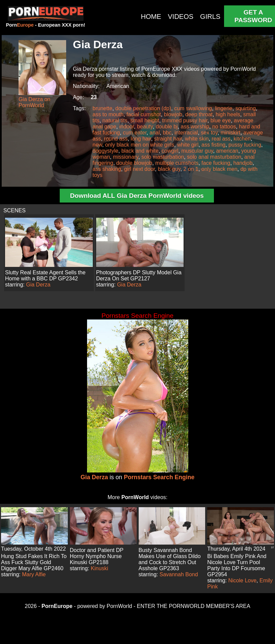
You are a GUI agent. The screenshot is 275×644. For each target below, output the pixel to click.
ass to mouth (108, 114)
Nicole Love (243, 580)
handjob (243, 163)
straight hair (168, 139)
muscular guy (197, 151)
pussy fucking (245, 145)
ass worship (195, 127)
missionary (126, 157)
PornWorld (135, 497)
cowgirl (170, 151)
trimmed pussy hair (185, 120)
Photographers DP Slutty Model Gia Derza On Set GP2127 (139, 275)
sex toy (209, 133)
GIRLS (210, 17)
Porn (20, 25)
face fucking (216, 163)
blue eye (221, 120)
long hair (141, 139)
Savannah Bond (179, 574)
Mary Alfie (34, 574)
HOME (151, 17)
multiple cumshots (177, 163)
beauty (145, 127)
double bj (167, 127)
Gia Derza (38, 285)
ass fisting (213, 145)
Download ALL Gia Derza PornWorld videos (137, 196)
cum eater (135, 133)
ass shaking (107, 169)
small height (145, 120)
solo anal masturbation (214, 157)
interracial (186, 133)
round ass (116, 139)
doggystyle (105, 151)
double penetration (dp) (143, 108)
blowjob (173, 114)
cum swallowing (193, 108)
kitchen (242, 139)
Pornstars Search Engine (159, 477)
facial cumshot (144, 114)
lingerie (224, 108)
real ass (221, 139)
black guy (169, 169)
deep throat (199, 114)
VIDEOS (181, 17)
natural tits (115, 120)
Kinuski (100, 568)
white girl (188, 145)
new (97, 145)
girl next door (140, 169)
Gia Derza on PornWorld (34, 102)
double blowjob (134, 163)
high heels (228, 114)
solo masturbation (163, 157)
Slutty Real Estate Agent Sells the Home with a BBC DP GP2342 (45, 275)
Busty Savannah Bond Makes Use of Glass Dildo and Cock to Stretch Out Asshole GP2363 (170, 559)
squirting (246, 108)
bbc (167, 133)
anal (155, 133)
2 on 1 (191, 169)
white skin (197, 139)
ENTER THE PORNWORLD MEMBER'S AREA (194, 606)
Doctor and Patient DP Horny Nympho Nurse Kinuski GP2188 (97, 556)
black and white (140, 151)
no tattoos (224, 127)
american (227, 151)
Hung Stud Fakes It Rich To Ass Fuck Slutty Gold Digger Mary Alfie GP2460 (34, 562)
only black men (219, 169)
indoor (127, 127)
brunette (102, 108)
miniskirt (231, 133)
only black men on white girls (140, 145)
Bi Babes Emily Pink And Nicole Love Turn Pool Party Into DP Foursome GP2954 (237, 565)
